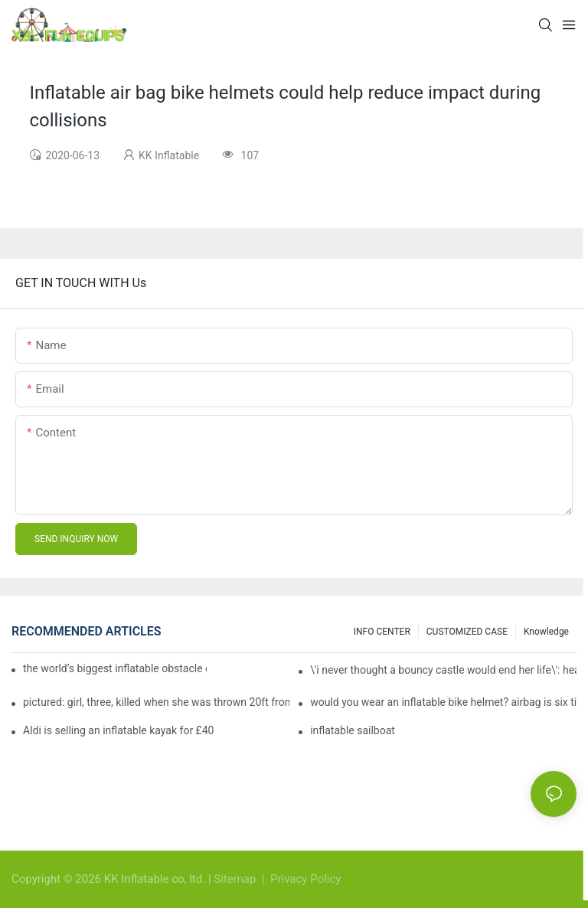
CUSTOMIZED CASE (467, 632)
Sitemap (236, 879)
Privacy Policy (305, 879)
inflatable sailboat (353, 730)
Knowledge (546, 632)
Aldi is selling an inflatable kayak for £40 (118, 730)
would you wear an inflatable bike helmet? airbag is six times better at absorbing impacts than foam (443, 702)
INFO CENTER (382, 632)
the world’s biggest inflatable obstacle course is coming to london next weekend (115, 668)
